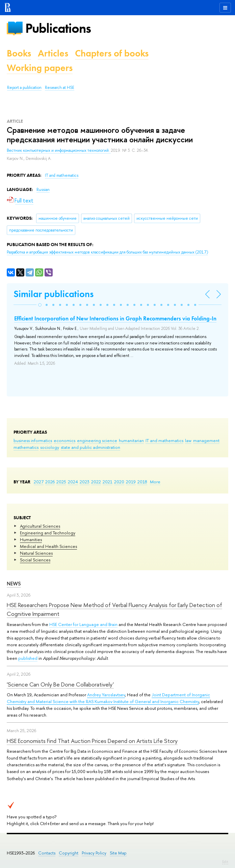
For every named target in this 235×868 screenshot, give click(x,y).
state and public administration (90, 447)
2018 (142, 482)
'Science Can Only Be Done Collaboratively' (60, 684)
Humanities (31, 539)
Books (19, 53)
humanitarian (131, 440)
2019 (131, 482)
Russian (43, 190)
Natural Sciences (36, 553)
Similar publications (54, 294)
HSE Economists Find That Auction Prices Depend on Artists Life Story (92, 741)
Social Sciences (35, 560)
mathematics (26, 447)
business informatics (33, 440)
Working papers (40, 68)
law (188, 440)
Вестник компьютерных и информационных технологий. (59, 150)
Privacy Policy (94, 853)
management (206, 440)
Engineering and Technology (48, 533)
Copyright (69, 853)
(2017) (107, 252)
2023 (85, 482)
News (14, 584)
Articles (53, 53)
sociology (50, 447)
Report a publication (24, 88)
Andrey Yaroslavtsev (106, 695)
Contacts (47, 853)
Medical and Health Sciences (48, 546)
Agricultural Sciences (40, 526)
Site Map (118, 853)
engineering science (97, 440)
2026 (50, 482)
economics (64, 440)
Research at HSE (60, 88)
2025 (61, 482)
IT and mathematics (164, 440)
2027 (39, 482)
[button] (40, 305)
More (155, 482)
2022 (96, 482)
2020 (119, 482)
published (28, 658)
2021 (108, 482)
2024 (73, 482)
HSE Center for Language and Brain (83, 624)
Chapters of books (112, 53)
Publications (58, 28)
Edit (225, 862)
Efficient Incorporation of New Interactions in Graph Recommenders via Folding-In (115, 318)
